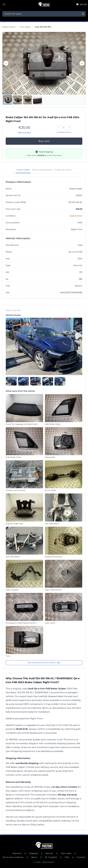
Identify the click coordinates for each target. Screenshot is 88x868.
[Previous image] (6, 63)
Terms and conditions (13, 857)
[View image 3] (28, 100)
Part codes (66, 853)
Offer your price (24, 133)
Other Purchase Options (42, 170)
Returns (49, 853)
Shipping (33, 853)
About (34, 857)
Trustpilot (51, 857)
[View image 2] (18, 100)
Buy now (44, 141)
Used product (76, 216)
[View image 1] (8, 100)
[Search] (83, 14)
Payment (17, 853)
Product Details (23, 170)
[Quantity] (64, 128)
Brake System (9, 27)
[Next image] (82, 63)
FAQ (67, 857)
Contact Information (63, 170)
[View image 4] (37, 100)
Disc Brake (25, 27)
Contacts (81, 857)
